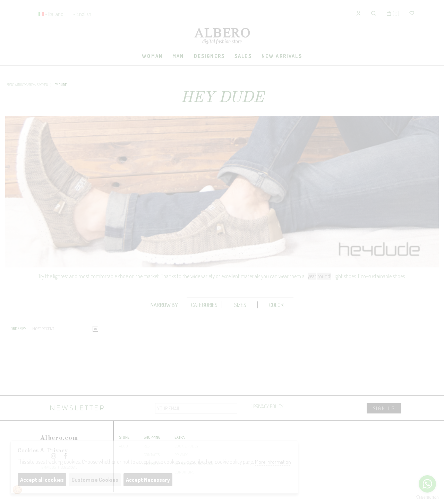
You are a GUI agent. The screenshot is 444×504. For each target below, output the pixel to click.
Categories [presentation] (204, 305)
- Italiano (54, 14)
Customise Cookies (95, 480)
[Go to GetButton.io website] (427, 497)
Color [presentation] (276, 305)
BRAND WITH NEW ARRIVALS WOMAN (27, 85)
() (393, 14)
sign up (384, 408)
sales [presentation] (243, 56)
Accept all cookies (42, 480)
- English (82, 14)
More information (273, 462)
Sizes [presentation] (240, 305)
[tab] (152, 56)
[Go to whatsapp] (427, 484)
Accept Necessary (148, 480)
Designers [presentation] (209, 56)
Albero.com (59, 438)
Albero (222, 37)
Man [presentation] (178, 56)
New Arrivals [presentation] (282, 56)
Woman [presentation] (152, 56)
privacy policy (266, 406)
